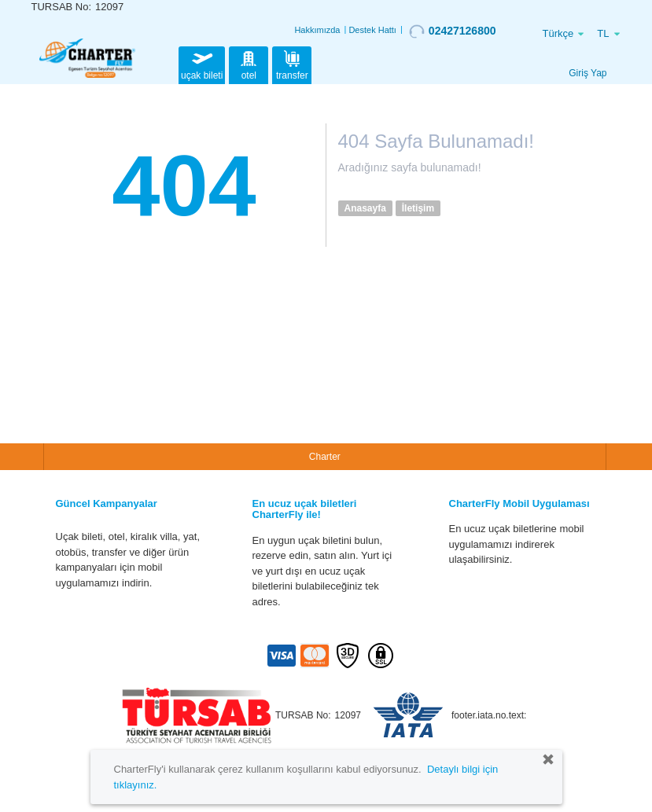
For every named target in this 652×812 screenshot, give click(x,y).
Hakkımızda (317, 30)
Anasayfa (365, 208)
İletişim (418, 208)
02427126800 (453, 31)
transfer (292, 64)
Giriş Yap (588, 73)
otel (249, 64)
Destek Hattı (372, 30)
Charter (325, 457)
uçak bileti (202, 64)
